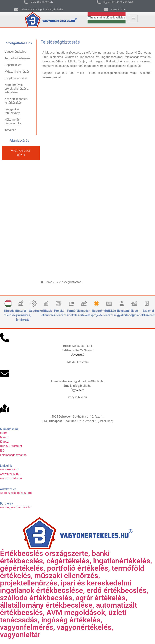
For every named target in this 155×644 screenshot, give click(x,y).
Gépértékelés (13, 65)
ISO (2, 451)
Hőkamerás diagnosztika (13, 121)
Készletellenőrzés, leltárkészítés (16, 101)
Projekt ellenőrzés (16, 78)
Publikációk (112, 311)
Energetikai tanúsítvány (12, 111)
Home (48, 282)
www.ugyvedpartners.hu (16, 507)
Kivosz (4, 442)
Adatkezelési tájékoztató (16, 493)
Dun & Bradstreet (11, 446)
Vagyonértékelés (15, 52)
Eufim (4, 433)
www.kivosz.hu (10, 474)
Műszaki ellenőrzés (17, 72)
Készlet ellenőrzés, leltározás (23, 315)
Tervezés (10, 130)
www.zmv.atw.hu (11, 478)
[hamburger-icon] (133, 18)
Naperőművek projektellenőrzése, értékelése (17, 89)
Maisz (4, 437)
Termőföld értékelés (17, 58)
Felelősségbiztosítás (13, 455)
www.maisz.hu (10, 469)
